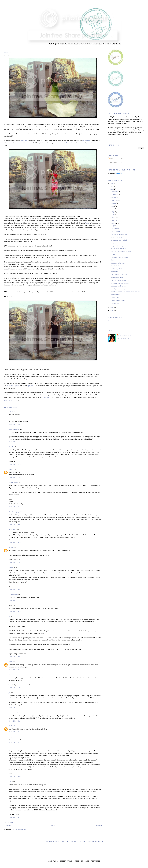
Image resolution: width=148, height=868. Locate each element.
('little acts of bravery (70, 143)
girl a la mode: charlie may (119, 275)
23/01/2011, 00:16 (15, 590)
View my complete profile (124, 339)
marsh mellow (115, 303)
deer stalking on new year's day (120, 283)
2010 (111, 308)
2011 (111, 189)
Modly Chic (23, 141)
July (113, 206)
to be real (8, 55)
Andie (10, 782)
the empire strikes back (118, 263)
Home (53, 825)
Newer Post (7, 825)
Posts (111, 159)
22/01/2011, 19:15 (15, 525)
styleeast (11, 662)
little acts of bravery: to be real (120, 280)
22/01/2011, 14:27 (15, 424)
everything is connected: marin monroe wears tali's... (126, 292)
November (115, 195)
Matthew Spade (13, 726)
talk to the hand (116, 231)
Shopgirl (11, 547)
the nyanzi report (13, 737)
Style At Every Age (14, 512)
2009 (111, 310)
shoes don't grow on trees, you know (122, 252)
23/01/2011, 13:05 (15, 670)
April (113, 215)
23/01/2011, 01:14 (15, 600)
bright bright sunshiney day (119, 234)
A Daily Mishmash (14, 429)
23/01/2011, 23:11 (15, 732)
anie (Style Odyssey (13, 386)
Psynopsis (30, 386)
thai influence (115, 229)
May (113, 212)
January (114, 223)
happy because (115, 243)
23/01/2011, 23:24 (15, 743)
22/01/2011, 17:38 (15, 507)
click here (110, 321)
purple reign (115, 272)
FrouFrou (88, 223)
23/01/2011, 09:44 (15, 657)
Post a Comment (9, 822)
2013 (111, 183)
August (114, 203)
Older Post (99, 825)
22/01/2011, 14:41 (15, 442)
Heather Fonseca (13, 483)
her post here (86, 141)
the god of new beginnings (119, 300)
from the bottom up (117, 266)
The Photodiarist (46, 397)
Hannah (11, 447)
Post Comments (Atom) (19, 829)
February (114, 220)
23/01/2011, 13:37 (15, 688)
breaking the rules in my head (120, 289)
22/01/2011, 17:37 (15, 478)
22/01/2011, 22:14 (15, 563)
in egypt (114, 226)
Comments (113, 162)
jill (9, 616)
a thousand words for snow (119, 286)
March (114, 218)
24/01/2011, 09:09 (15, 777)
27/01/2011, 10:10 (15, 817)
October (114, 197)
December (115, 192)
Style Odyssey (13, 530)
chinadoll (11, 568)
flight (113, 260)
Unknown (11, 469)
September (115, 200)
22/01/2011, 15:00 (15, 464)
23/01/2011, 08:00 (15, 611)
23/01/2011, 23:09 (15, 721)
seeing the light (116, 295)
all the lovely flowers (117, 277)
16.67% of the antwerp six (119, 249)
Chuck (10, 675)
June (113, 209)
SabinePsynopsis (13, 713)
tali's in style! (115, 298)
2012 (111, 186)
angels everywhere (117, 237)
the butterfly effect (117, 269)
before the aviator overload (119, 240)
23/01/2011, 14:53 (15, 708)
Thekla (11, 411)
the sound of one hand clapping (120, 257)
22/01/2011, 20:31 (15, 542)
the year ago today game (118, 246)
